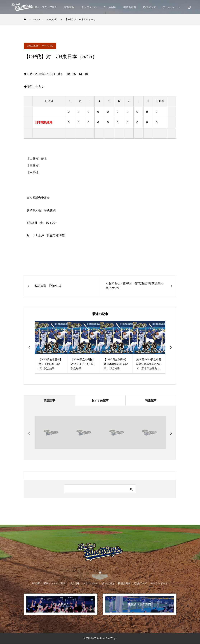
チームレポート (172, 7)
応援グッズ (149, 7)
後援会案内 (130, 7)
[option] (51, 347)
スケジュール (89, 7)
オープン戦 (47, 46)
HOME (36, 584)
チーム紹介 (110, 7)
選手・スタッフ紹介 (46, 7)
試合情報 (69, 7)
